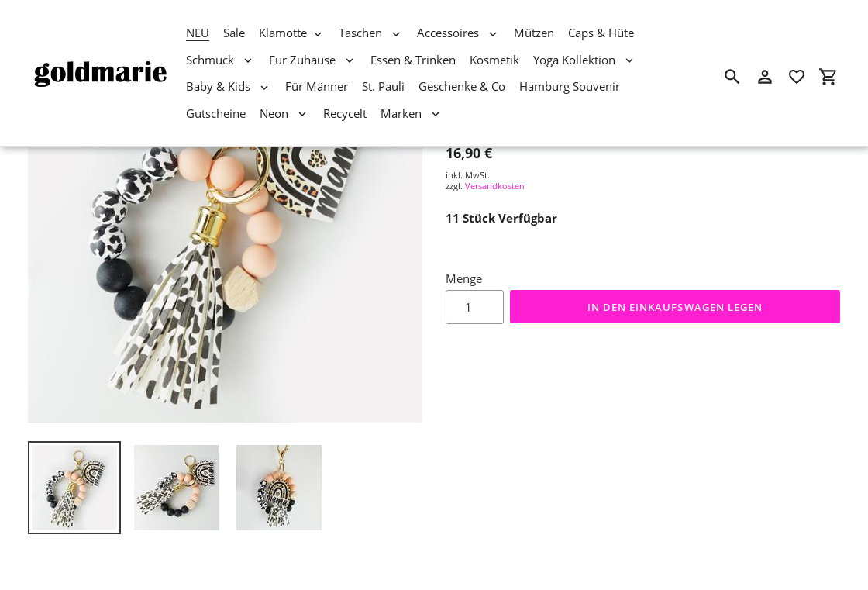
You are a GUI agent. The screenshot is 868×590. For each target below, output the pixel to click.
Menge (464, 278)
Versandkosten (495, 186)
